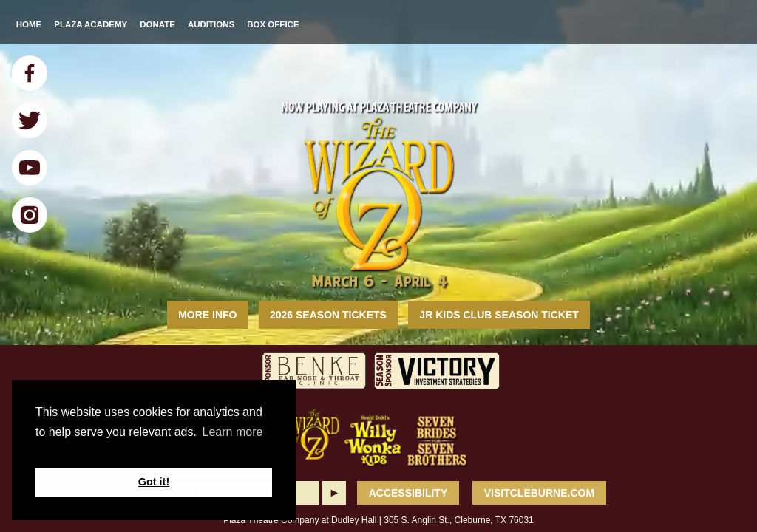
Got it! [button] (154, 482)
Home (29, 24)
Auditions (211, 24)
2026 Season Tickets (328, 315)
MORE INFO (207, 315)
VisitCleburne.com (539, 493)
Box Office (273, 24)
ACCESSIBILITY (408, 493)
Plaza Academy (91, 24)
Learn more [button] (233, 432)
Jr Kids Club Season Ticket (499, 315)
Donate (157, 24)
